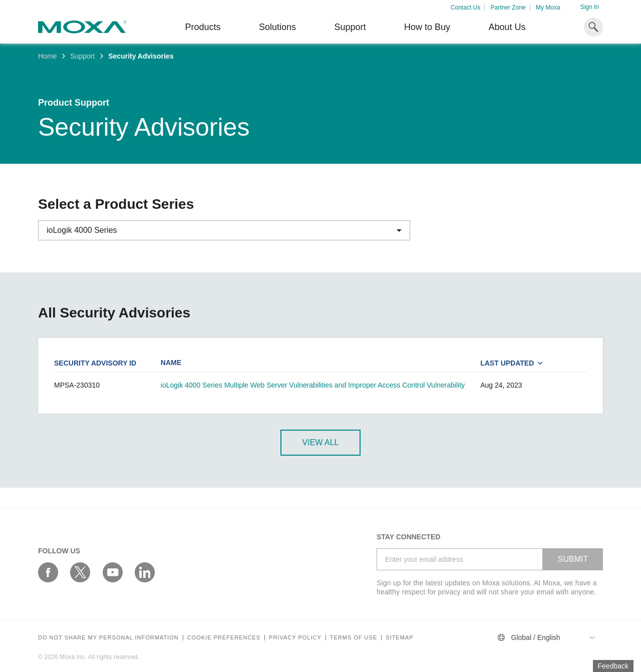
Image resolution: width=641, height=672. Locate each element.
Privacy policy (295, 638)
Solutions (277, 27)
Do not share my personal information (108, 638)
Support (350, 27)
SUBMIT (573, 559)
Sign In (590, 7)
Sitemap (399, 638)
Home (47, 56)
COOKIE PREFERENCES (224, 638)
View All (321, 442)
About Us (507, 27)
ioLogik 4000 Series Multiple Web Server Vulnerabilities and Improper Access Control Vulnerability (313, 385)
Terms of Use (354, 638)
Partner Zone (508, 8)
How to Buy (427, 27)
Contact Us (465, 8)
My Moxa (548, 8)
